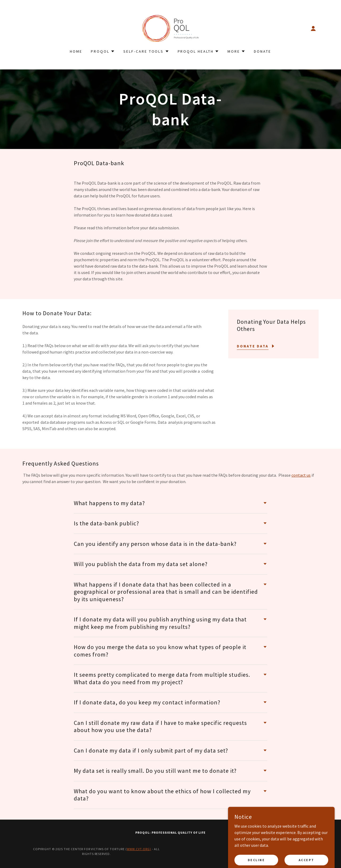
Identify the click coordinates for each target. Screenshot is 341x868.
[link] (170, 28)
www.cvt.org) (139, 849)
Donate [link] (263, 51)
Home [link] (76, 51)
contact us (301, 475)
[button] (313, 28)
